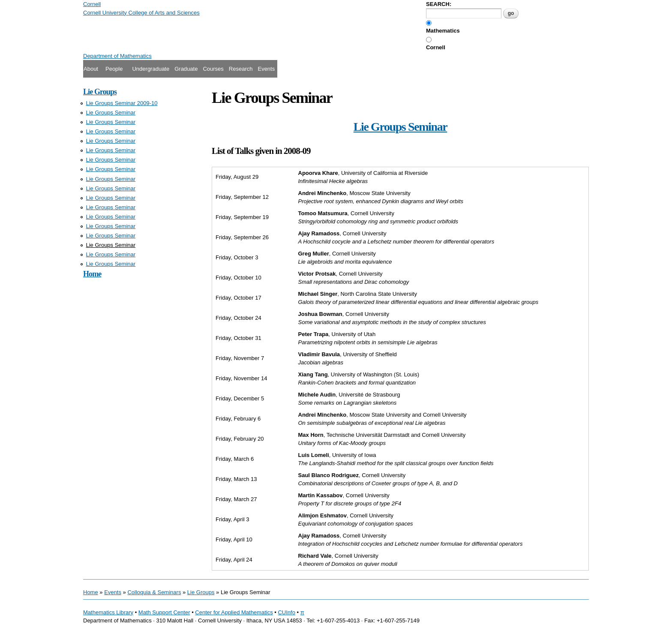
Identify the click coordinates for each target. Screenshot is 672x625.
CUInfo (286, 612)
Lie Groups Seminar (111, 113)
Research (241, 69)
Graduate (186, 69)
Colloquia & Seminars (154, 592)
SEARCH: (439, 4)
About (91, 69)
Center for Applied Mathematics (234, 612)
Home (92, 274)
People (114, 69)
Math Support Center (164, 612)
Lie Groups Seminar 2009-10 (122, 103)
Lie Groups (100, 92)
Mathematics (443, 31)
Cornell (436, 47)
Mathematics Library (108, 612)
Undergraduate (151, 69)
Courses (213, 69)
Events (266, 69)
